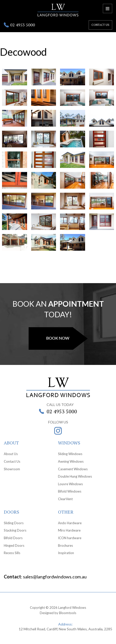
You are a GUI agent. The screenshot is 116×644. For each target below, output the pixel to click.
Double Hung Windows (75, 476)
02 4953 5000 (23, 25)
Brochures (65, 545)
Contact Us (12, 461)
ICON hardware (70, 538)
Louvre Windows (70, 484)
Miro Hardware (69, 530)
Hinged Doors (14, 545)
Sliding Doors (14, 523)
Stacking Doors (15, 530)
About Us (11, 454)
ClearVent (65, 499)
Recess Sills (12, 553)
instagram (58, 431)
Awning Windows (71, 461)
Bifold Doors (13, 538)
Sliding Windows (70, 454)
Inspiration (66, 553)
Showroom (12, 469)
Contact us (100, 25)
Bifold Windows (70, 491)
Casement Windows (73, 469)
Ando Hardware (70, 523)
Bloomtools (68, 613)
